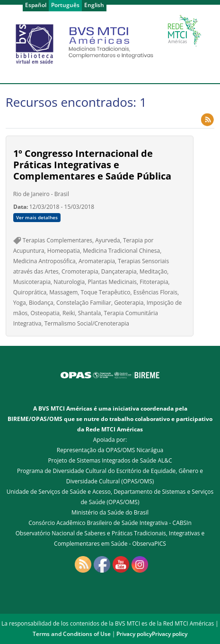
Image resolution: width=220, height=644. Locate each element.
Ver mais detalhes (37, 218)
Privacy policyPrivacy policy (152, 634)
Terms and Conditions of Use (72, 634)
